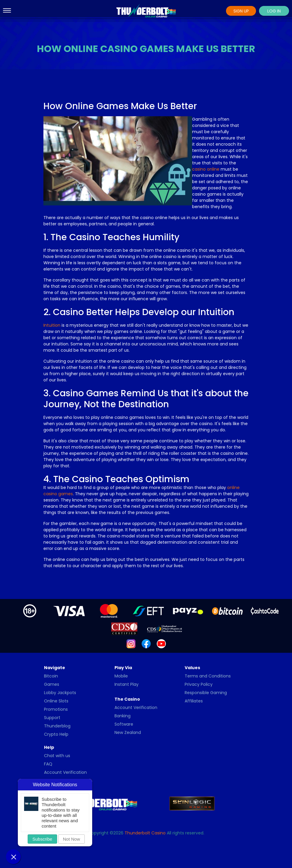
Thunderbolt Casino (145, 833)
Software (124, 724)
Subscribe (42, 839)
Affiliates (194, 701)
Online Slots (56, 701)
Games (52, 684)
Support (52, 718)
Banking (123, 716)
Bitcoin (51, 676)
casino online (206, 169)
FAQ (48, 764)
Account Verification (136, 707)
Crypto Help (56, 734)
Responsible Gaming (206, 693)
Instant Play (127, 684)
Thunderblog (57, 726)
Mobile (121, 676)
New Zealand (128, 732)
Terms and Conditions (208, 676)
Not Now (72, 839)
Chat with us (57, 756)
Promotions (56, 709)
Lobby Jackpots (60, 693)
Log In (274, 11)
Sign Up (241, 11)
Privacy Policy (199, 684)
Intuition (52, 325)
